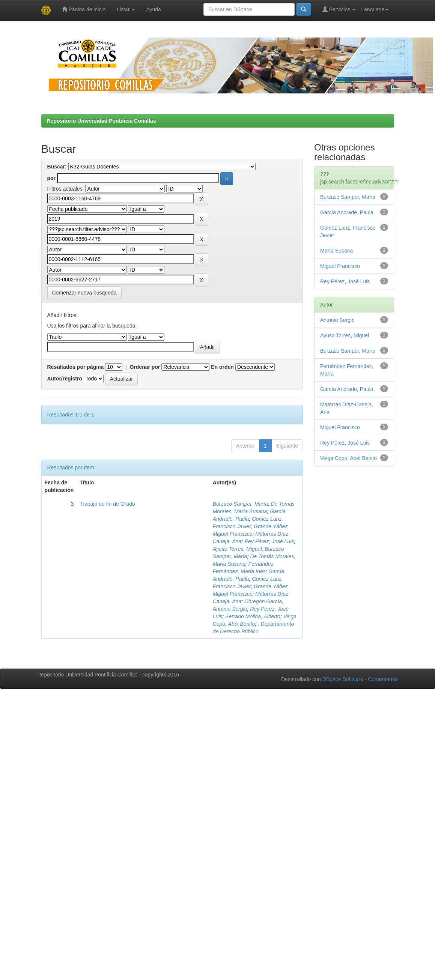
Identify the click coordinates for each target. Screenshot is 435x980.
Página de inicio (84, 9)
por (52, 178)
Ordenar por (145, 367)
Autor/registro (65, 379)
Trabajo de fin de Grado (107, 504)
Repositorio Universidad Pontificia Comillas (102, 121)
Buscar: (57, 167)
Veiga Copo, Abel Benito (348, 458)
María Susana (336, 251)
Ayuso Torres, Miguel (237, 549)
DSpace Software (343, 679)
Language (375, 9)
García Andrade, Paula (347, 212)
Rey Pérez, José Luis (269, 541)
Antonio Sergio (337, 320)
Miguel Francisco (340, 266)
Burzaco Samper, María (240, 504)
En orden (222, 367)
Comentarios (383, 679)
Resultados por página (76, 367)
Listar (126, 9)
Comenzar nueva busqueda (84, 293)
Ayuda (153, 9)
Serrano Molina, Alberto (253, 616)
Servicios (339, 9)
